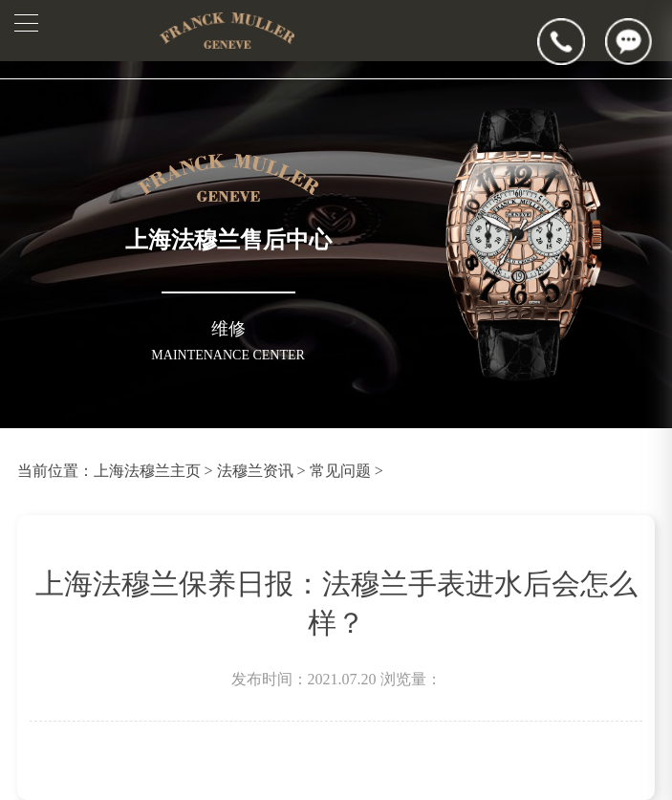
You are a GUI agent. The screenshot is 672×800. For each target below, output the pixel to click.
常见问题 (340, 471)
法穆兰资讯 (255, 471)
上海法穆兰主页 (147, 471)
